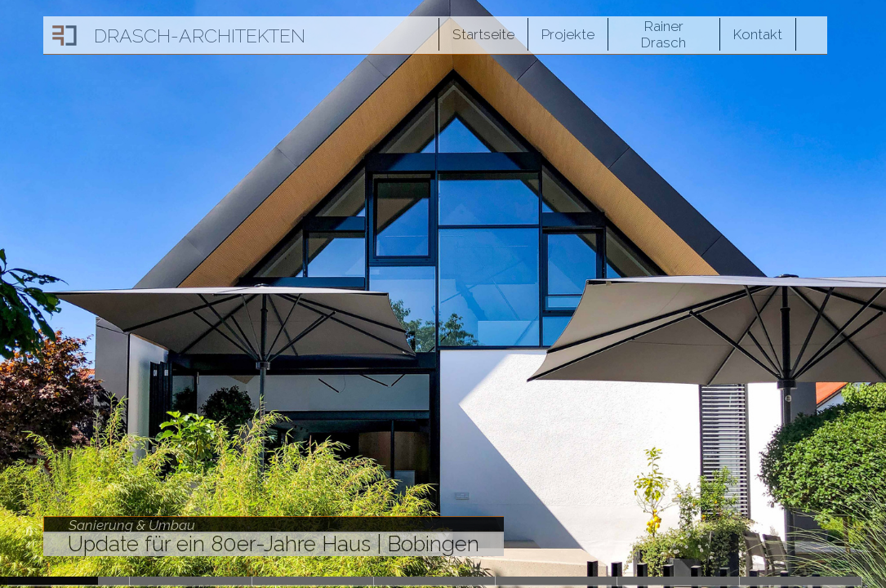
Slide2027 (191, 581)
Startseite (483, 34)
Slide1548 (678, 581)
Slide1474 (801, 581)
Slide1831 (313, 581)
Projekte (568, 34)
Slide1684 (435, 581)
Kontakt (758, 34)
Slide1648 (557, 581)
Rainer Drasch (663, 34)
